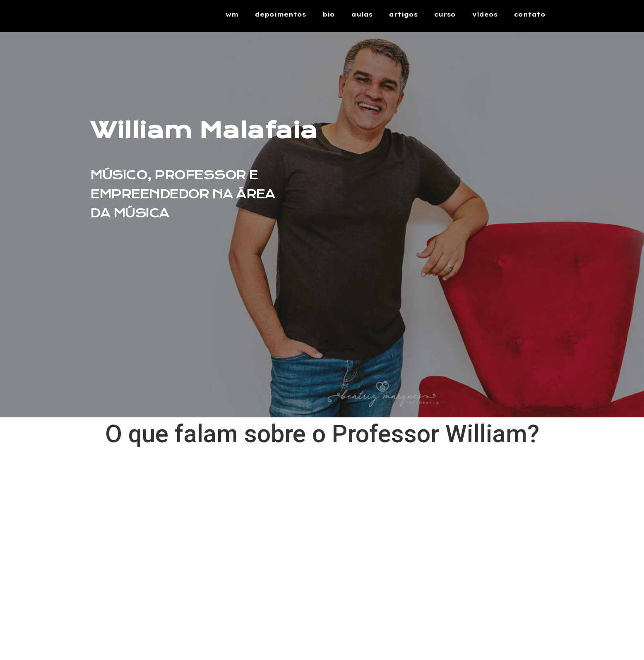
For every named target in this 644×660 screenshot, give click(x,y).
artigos (403, 14)
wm (232, 14)
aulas (362, 14)
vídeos (485, 14)
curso (445, 14)
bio (329, 14)
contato (530, 14)
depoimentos (280, 14)
